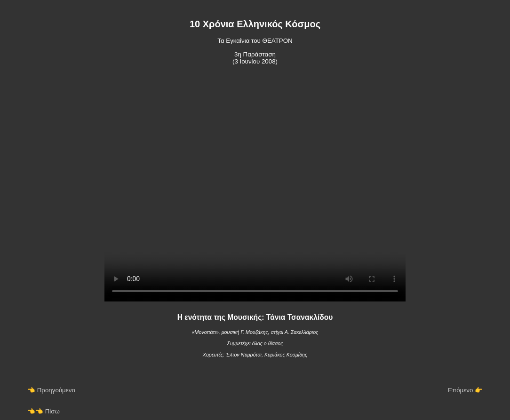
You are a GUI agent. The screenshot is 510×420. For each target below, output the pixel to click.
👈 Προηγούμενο (51, 392)
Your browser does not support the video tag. (255, 190)
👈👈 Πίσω (44, 413)
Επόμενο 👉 (465, 392)
